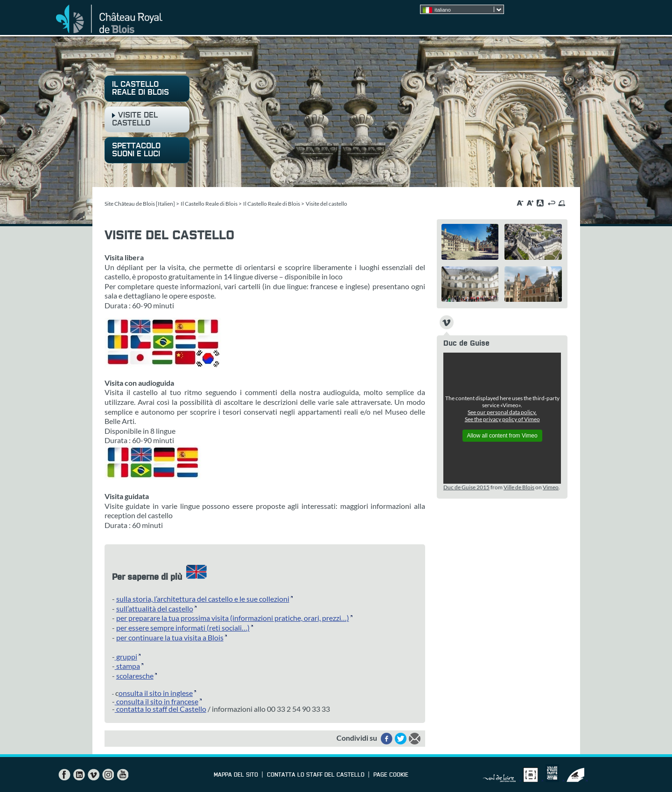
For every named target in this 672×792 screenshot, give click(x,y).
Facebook (64, 775)
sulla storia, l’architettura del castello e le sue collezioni (203, 599)
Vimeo (551, 487)
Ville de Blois (519, 487)
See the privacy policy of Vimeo (502, 419)
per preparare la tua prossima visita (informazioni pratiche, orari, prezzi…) (233, 618)
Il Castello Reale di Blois (209, 204)
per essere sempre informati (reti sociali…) (183, 628)
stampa (127, 666)
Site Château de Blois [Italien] (140, 204)
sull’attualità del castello (155, 608)
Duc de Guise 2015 (466, 487)
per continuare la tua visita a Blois (170, 637)
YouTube (122, 775)
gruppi (126, 657)
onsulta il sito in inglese (156, 693)
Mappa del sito (236, 775)
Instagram (108, 775)
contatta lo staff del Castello (161, 709)
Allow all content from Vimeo (502, 436)
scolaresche (135, 676)
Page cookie (391, 775)
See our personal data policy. (502, 412)
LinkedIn (79, 775)
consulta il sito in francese (157, 701)
